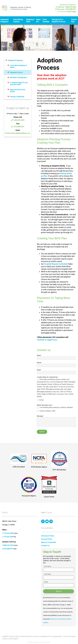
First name (47, 566)
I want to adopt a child (46, 411)
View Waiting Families (18, 20)
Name (39, 355)
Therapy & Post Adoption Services (59, 20)
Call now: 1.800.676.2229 (66, 7)
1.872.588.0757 (18, 127)
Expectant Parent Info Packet (18, 91)
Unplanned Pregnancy (4, 20)
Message (40, 416)
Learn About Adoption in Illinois (19, 66)
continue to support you (47, 340)
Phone (39, 363)
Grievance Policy (48, 536)
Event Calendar (46, 20)
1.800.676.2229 (18, 120)
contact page (71, 11)
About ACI (38, 20)
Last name (47, 574)
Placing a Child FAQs (17, 97)
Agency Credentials (49, 542)
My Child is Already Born (19, 78)
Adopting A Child (30, 20)
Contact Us (45, 546)
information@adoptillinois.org (18, 133)
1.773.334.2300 (8, 533)
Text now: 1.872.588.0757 (66, 9)
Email (39, 370)
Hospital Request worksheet (56, 264)
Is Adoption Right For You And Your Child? (19, 84)
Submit (42, 432)
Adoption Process (16, 72)
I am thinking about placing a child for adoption (55, 407)
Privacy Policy (47, 539)
